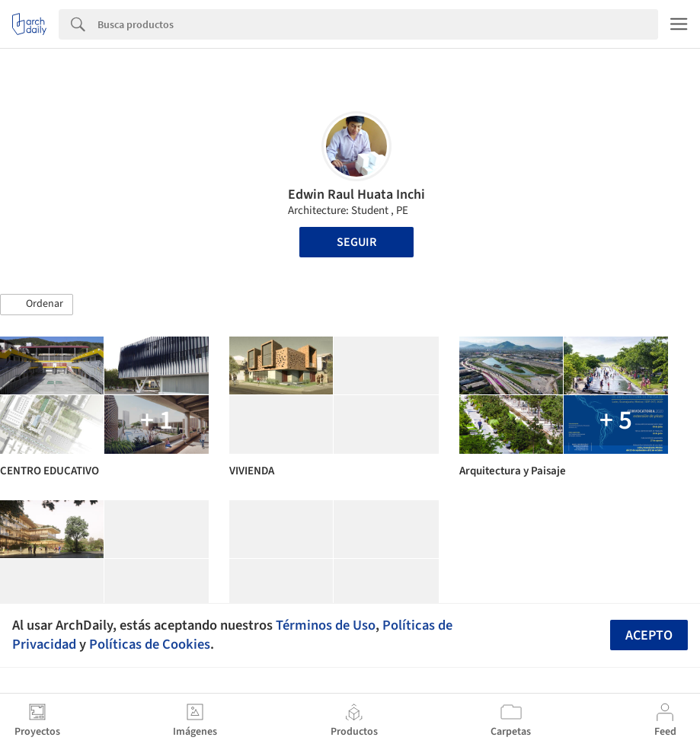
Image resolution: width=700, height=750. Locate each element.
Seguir (356, 242)
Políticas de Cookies (150, 644)
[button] (37, 305)
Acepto (649, 635)
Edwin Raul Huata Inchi (356, 195)
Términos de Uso (326, 625)
